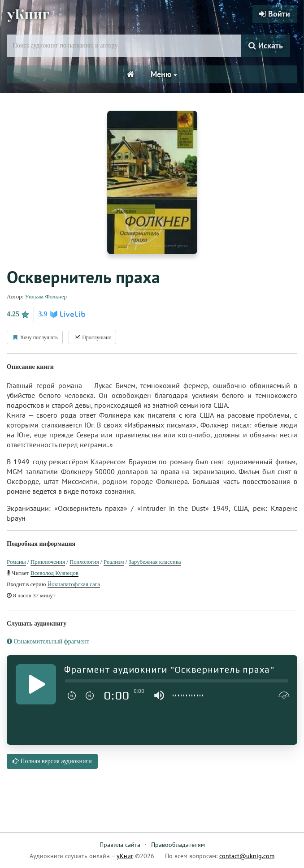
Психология (84, 562)
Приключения (48, 562)
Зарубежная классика (155, 562)
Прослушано (92, 337)
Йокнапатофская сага (74, 584)
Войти (275, 14)
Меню (164, 74)
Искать (266, 45)
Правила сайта (120, 845)
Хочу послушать (35, 337)
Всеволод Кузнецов (54, 573)
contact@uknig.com (247, 856)
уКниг (28, 15)
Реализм (114, 562)
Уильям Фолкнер (46, 296)
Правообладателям (178, 845)
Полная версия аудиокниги (52, 761)
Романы (16, 562)
